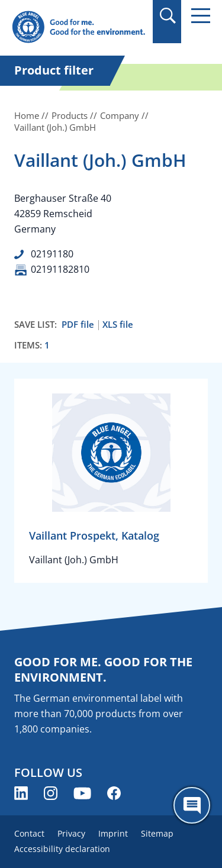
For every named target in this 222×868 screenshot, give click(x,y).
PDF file (78, 325)
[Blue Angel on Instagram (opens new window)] (51, 793)
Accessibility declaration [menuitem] (62, 849)
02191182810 (60, 269)
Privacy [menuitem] (71, 833)
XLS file (118, 325)
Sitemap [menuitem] (157, 833)
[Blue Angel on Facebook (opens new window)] (114, 793)
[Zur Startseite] (78, 28)
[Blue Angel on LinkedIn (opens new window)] (21, 793)
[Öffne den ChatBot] (192, 805)
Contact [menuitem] (29, 833)
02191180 (52, 254)
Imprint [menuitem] (113, 833)
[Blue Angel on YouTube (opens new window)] (82, 793)
